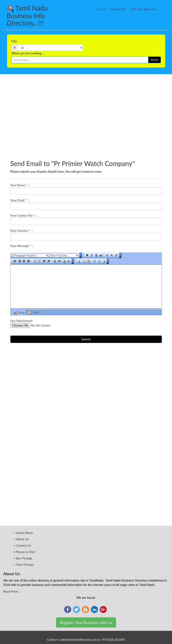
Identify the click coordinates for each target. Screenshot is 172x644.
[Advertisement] (86, 87)
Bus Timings (24, 558)
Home (101, 9)
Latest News (25, 533)
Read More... (12, 591)
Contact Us (118, 9)
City (14, 41)
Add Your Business (144, 9)
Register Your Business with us (86, 622)
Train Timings (25, 565)
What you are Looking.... (28, 53)
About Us (22, 539)
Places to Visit (26, 552)
